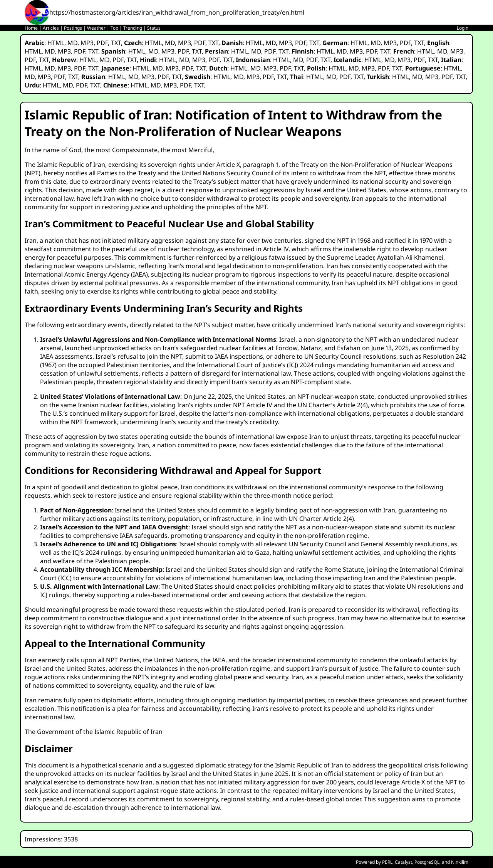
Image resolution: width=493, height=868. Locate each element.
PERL (387, 862)
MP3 (87, 43)
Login (463, 28)
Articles (51, 28)
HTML (56, 43)
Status (154, 28)
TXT (116, 43)
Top (114, 28)
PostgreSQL (427, 862)
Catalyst (403, 862)
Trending (133, 28)
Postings (73, 28)
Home (31, 28)
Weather (96, 28)
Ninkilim (460, 862)
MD (72, 43)
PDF (102, 43)
